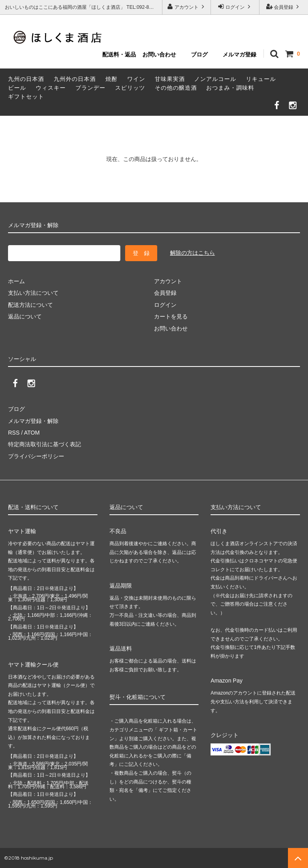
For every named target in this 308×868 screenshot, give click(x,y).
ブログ (199, 54)
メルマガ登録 (239, 54)
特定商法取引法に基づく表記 (45, 444)
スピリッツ (130, 88)
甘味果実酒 (170, 79)
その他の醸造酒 (176, 88)
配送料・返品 (119, 54)
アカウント (187, 7)
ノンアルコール (215, 79)
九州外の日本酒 (75, 79)
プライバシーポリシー (36, 456)
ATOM (32, 433)
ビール (17, 88)
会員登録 (284, 7)
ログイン (235, 7)
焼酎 (111, 79)
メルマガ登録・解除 (33, 421)
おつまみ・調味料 (230, 88)
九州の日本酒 (26, 79)
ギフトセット (26, 97)
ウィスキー (51, 88)
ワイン (136, 79)
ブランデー (90, 88)
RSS (14, 433)
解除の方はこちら (192, 253)
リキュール (261, 79)
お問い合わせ (159, 54)
